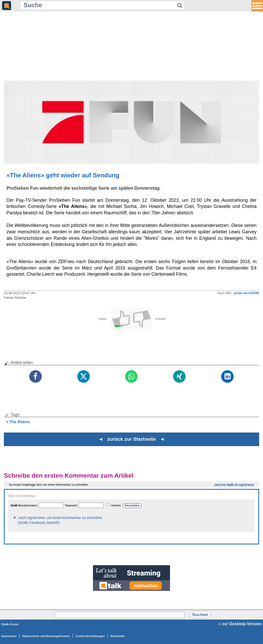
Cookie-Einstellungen (90, 636)
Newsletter (118, 636)
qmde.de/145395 (246, 293)
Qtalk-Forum (10, 624)
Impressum (9, 636)
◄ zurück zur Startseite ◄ (132, 439)
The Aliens (19, 422)
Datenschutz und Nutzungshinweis (46, 636)
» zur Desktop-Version (240, 624)
